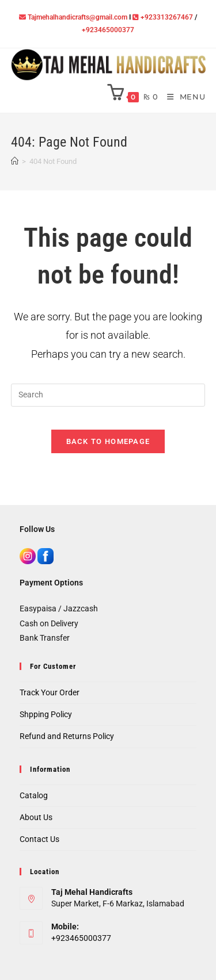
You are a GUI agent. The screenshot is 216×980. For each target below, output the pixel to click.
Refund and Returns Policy (67, 736)
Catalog (34, 795)
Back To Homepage (108, 441)
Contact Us (39, 839)
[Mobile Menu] (182, 97)
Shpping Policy (46, 714)
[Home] (15, 161)
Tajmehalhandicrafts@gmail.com (77, 17)
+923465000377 (108, 30)
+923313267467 (167, 17)
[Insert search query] (108, 395)
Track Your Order (50, 692)
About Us (36, 817)
